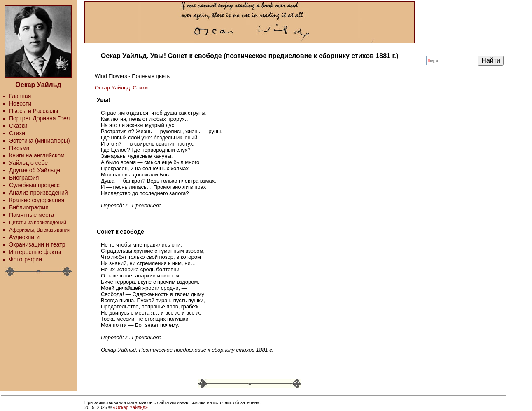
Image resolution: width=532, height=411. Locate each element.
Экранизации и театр (37, 244)
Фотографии (26, 259)
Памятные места (31, 215)
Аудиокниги (24, 237)
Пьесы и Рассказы (34, 111)
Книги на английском (37, 155)
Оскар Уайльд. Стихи (121, 88)
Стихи (17, 133)
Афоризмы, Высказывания (40, 230)
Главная (20, 96)
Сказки (18, 126)
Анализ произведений (38, 193)
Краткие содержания (37, 200)
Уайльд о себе (28, 163)
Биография (24, 178)
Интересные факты (35, 252)
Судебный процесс (34, 185)
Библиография (29, 207)
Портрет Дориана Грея (39, 118)
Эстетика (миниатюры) (40, 141)
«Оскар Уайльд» (130, 407)
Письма (19, 148)
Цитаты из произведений (38, 223)
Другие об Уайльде (35, 170)
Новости (20, 103)
